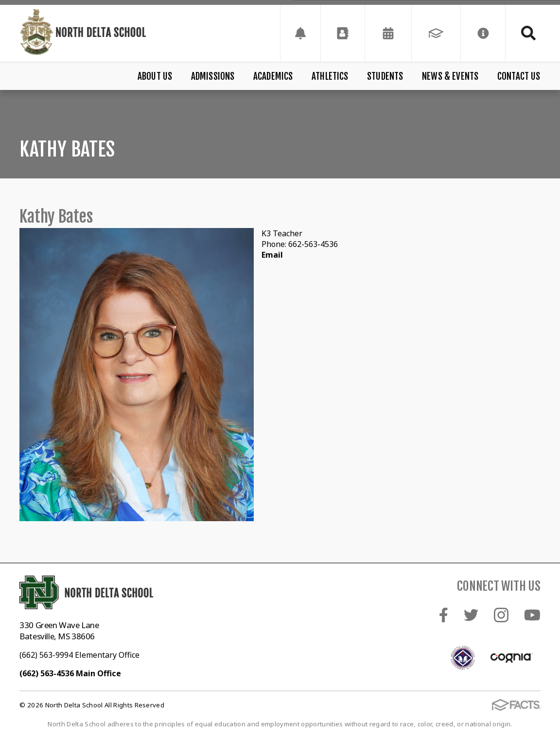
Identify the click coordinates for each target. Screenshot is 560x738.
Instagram (501, 615)
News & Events (450, 76)
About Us (155, 76)
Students (385, 76)
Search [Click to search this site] (528, 33)
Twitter (471, 615)
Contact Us (519, 76)
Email (272, 255)
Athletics (330, 76)
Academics (273, 76)
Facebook (444, 615)
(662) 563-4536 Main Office (70, 673)
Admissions (213, 76)
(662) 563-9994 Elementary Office (79, 655)
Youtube (532, 615)
